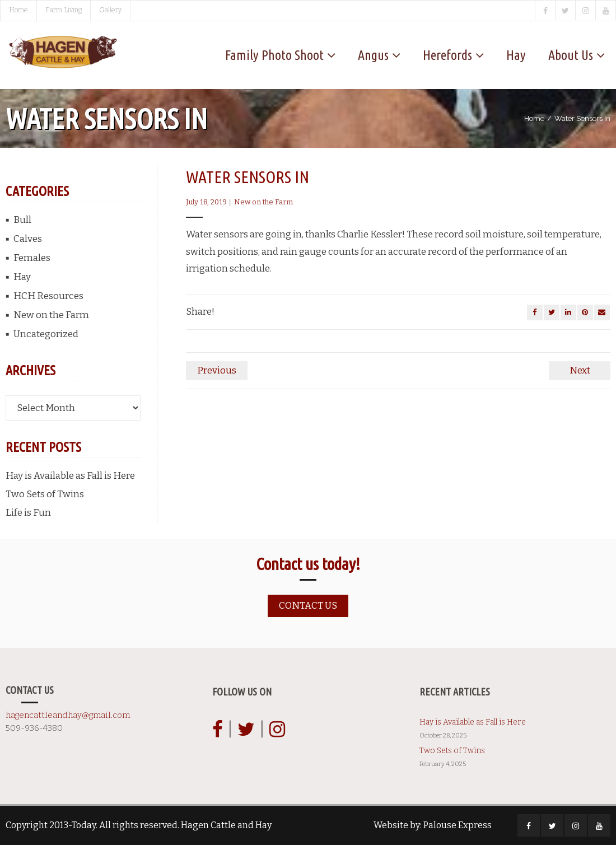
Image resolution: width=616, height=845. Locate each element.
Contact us (308, 606)
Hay (22, 277)
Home (18, 10)
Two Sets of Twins (45, 494)
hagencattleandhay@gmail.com (68, 715)
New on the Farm (263, 202)
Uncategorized (46, 334)
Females (32, 258)
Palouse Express (458, 825)
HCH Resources (48, 296)
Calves (28, 239)
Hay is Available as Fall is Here (70, 476)
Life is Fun (28, 513)
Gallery (110, 10)
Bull (22, 220)
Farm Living (64, 10)
